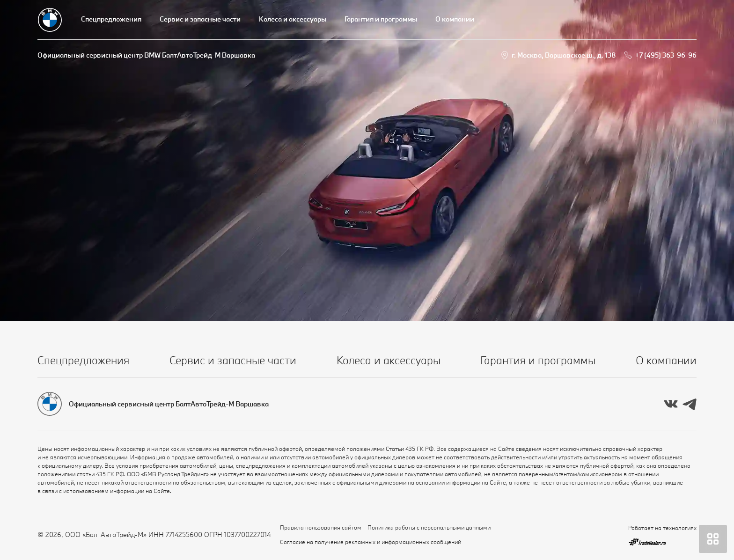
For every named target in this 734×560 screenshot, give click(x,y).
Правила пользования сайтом (321, 527)
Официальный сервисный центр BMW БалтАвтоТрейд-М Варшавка (146, 55)
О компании (455, 19)
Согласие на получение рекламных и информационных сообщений (371, 542)
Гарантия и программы (381, 19)
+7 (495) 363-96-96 (666, 55)
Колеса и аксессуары (293, 19)
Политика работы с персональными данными (429, 527)
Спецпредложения (111, 19)
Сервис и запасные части (200, 19)
